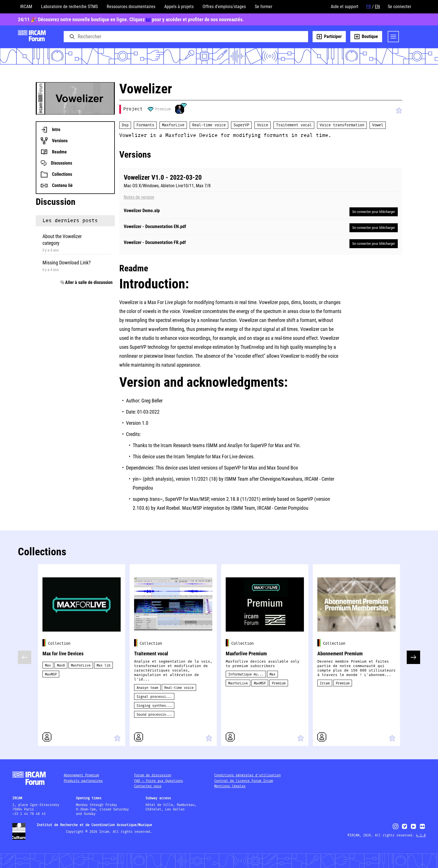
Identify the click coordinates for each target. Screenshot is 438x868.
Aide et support (345, 7)
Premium (163, 109)
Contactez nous (148, 786)
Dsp (125, 125)
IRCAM (26, 7)
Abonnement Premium (81, 775)
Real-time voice (209, 125)
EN (377, 7)
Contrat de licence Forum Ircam (244, 781)
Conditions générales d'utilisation (247, 775)
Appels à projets (179, 7)
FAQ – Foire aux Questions (159, 781)
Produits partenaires (83, 781)
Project (133, 109)
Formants (145, 125)
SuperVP (241, 125)
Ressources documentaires (131, 7)
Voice (263, 125)
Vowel (378, 125)
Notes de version (139, 197)
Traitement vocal (294, 125)
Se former (264, 7)
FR (369, 7)
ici (148, 19)
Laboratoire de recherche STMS (69, 7)
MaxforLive (173, 125)
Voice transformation (342, 125)
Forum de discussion (153, 775)
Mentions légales (230, 786)
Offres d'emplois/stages (224, 7)
